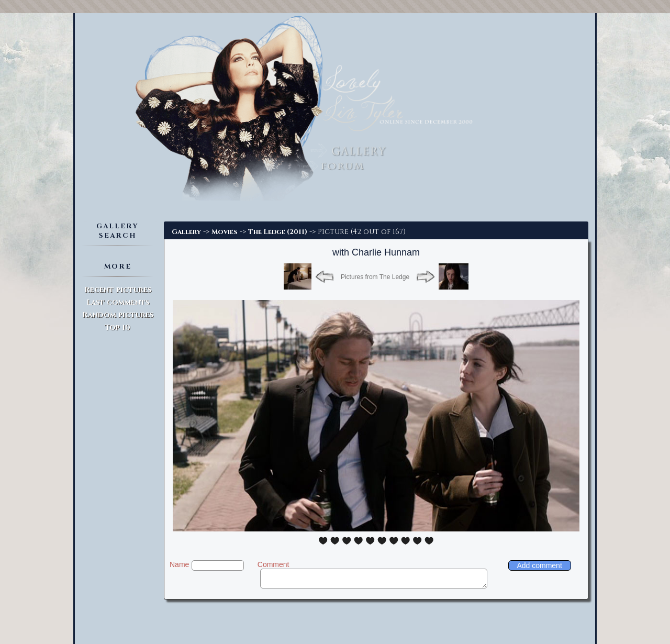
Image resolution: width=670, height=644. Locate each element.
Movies (225, 232)
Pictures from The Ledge (375, 277)
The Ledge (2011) (278, 232)
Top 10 (118, 327)
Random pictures (118, 315)
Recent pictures (118, 290)
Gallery (186, 232)
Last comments (118, 302)
